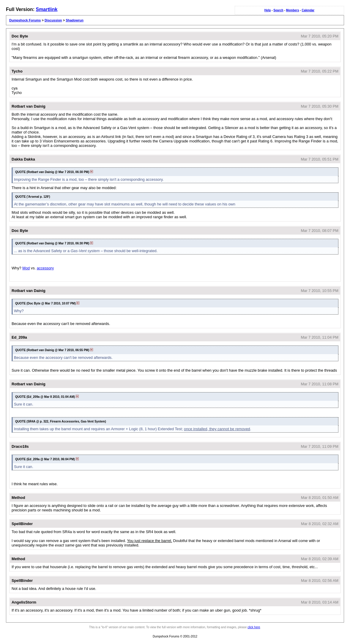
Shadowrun (75, 20)
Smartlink (46, 9)
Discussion (53, 20)
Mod (26, 268)
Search (278, 10)
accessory (45, 268)
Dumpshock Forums (25, 20)
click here (254, 627)
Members (293, 10)
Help (268, 10)
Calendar (308, 10)
